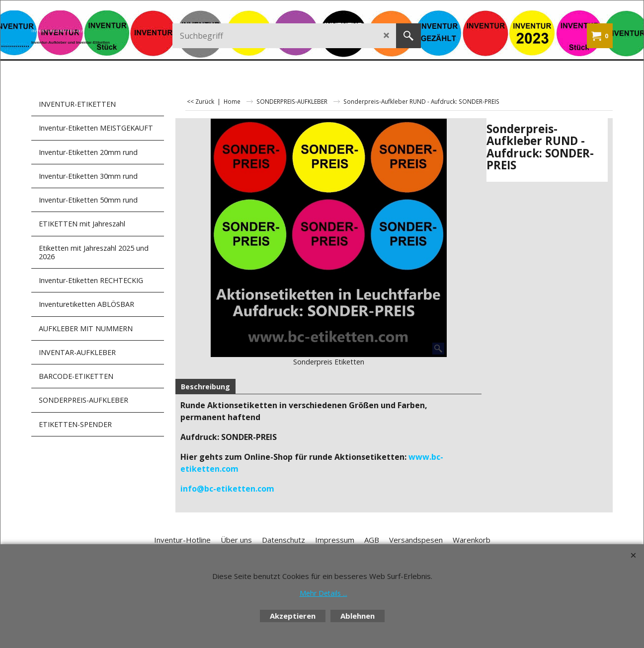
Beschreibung (205, 387)
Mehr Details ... (323, 593)
